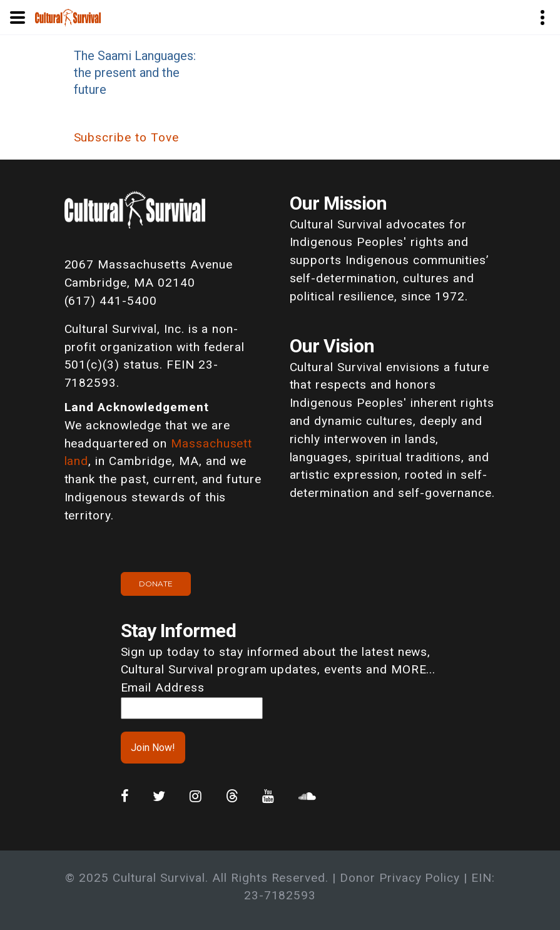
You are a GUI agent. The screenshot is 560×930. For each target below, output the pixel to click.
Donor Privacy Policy (400, 878)
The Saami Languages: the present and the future (135, 73)
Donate (156, 584)
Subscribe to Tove (126, 137)
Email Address (163, 687)
